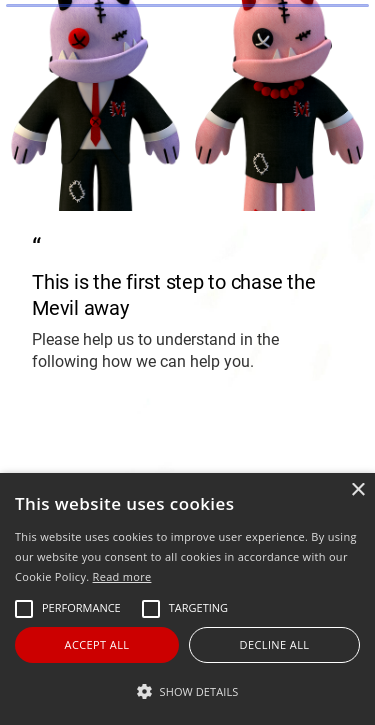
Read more (122, 576)
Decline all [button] (275, 644)
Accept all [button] (97, 644)
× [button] (357, 490)
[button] (187, 691)
